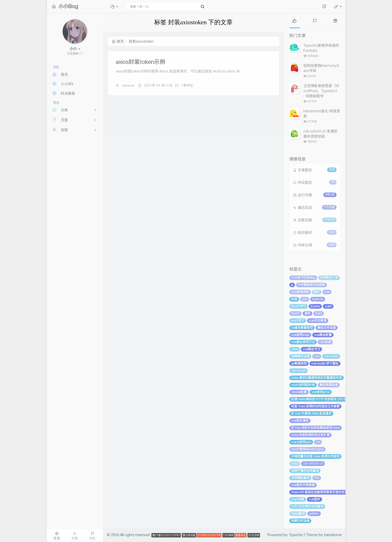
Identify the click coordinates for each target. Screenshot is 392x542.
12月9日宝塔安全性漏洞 (307, 506)
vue (327, 292)
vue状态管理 (318, 321)
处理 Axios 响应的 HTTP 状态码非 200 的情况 (322, 399)
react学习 (298, 321)
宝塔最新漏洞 (300, 478)
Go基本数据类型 (302, 328)
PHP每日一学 (329, 278)
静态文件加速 (327, 328)
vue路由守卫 (311, 349)
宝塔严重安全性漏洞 (305, 471)
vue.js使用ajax (301, 442)
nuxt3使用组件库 (303, 385)
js (292, 285)
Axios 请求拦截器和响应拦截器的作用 (317, 378)
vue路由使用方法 (303, 342)
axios (295, 349)
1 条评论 (187, 85)
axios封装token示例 (140, 62)
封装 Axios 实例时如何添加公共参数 (315, 406)
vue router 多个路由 (325, 363)
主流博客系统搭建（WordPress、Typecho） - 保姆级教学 (321, 91)
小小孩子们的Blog (303, 278)
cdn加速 (325, 342)
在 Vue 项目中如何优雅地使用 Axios (316, 428)
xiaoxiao (128, 85)
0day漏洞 (298, 514)
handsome (333, 535)
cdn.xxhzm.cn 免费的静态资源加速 (320, 134)
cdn (317, 356)
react (319, 313)
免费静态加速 (300, 356)
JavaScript (298, 371)
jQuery (315, 306)
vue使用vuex (300, 335)
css (318, 442)
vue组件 (314, 499)
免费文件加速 (300, 521)
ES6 (317, 478)
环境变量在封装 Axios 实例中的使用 (315, 456)
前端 (294, 299)
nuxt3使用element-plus (307, 449)
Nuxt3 (295, 313)
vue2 (295, 463)
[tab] (294, 20)
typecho (318, 299)
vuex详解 (298, 499)
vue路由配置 (323, 335)
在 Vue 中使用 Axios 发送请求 (311, 413)
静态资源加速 (329, 385)
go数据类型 (299, 363)
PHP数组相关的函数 (311, 285)
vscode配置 (299, 392)
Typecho (296, 535)
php (305, 299)
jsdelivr (314, 514)
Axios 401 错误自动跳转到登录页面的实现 (319, 492)
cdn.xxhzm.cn (313, 463)
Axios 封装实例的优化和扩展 (310, 435)
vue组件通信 (300, 421)
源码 (307, 313)
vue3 (328, 306)
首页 (118, 41)
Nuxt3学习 (299, 306)
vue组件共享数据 (303, 485)
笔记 (317, 292)
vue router (331, 356)
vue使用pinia (321, 392)
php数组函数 (300, 292)
